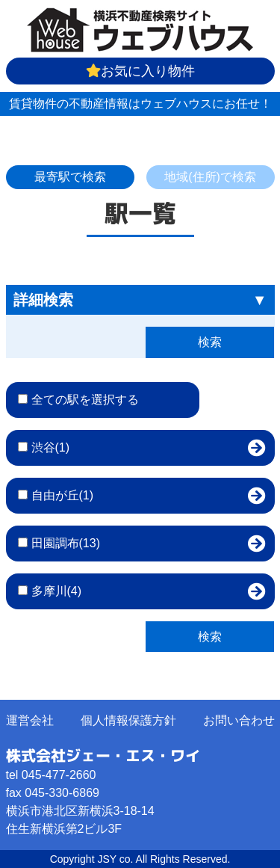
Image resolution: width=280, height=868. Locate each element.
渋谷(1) (51, 447)
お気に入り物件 (140, 71)
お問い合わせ (239, 720)
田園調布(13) (66, 543)
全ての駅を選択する (85, 400)
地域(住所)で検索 (210, 177)
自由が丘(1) (63, 495)
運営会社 (30, 720)
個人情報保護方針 (128, 720)
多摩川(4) (57, 591)
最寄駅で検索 (70, 177)
